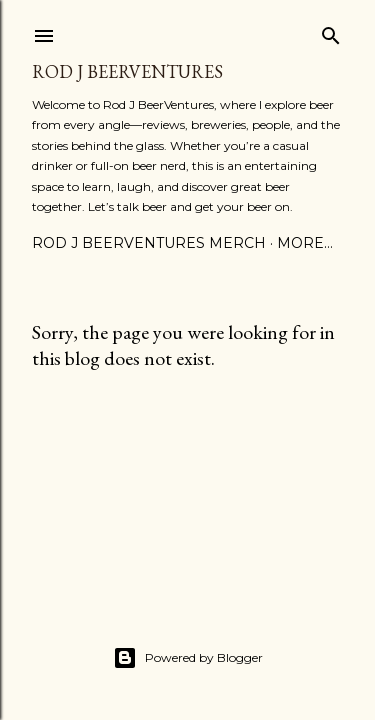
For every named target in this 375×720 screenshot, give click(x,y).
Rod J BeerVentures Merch (149, 243)
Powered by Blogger (188, 658)
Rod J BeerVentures (127, 71)
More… (305, 243)
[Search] (331, 31)
